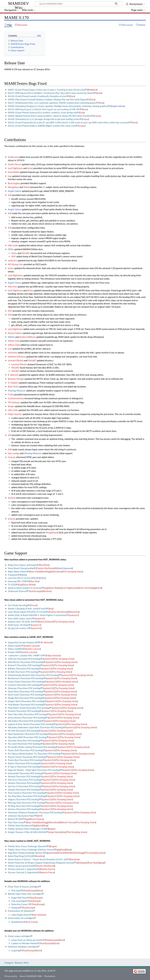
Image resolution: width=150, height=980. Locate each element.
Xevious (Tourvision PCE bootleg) (24, 809)
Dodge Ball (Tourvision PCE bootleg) (25, 698)
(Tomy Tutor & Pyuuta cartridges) (23, 887)
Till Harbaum (14, 402)
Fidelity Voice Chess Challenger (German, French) (31, 850)
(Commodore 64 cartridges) (21, 918)
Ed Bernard (13, 157)
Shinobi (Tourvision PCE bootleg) (23, 776)
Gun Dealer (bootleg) (18, 605)
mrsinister (13, 353)
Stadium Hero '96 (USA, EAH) (22, 622)
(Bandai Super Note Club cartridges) (25, 894)
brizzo (30, 168)
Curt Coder (32, 922)
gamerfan (52, 853)
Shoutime (57, 571)
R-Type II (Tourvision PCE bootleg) (24, 767)
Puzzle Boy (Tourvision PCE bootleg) (25, 760)
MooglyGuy (13, 187)
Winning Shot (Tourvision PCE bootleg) (26, 803)
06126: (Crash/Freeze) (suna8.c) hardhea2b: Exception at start (37, 96)
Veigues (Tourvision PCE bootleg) (24, 799)
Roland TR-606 (15, 819)
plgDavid (97, 588)
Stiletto (11, 337)
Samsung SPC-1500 (17, 581)
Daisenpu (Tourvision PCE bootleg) (24, 688)
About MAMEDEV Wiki (31, 976)
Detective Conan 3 (20, 904)
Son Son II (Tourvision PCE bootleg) (25, 786)
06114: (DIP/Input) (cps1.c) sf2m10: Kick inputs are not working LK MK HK (44, 109)
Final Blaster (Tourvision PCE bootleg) (26, 705)
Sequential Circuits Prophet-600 (23, 642)
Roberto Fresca (67, 822)
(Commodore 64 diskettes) (20, 911)
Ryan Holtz (35, 571)
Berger (11, 406)
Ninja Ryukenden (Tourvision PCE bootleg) (28, 734)
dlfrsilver (47, 591)
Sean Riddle (13, 172)
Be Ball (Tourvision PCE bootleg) (23, 672)
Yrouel (34, 605)
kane (99, 93)
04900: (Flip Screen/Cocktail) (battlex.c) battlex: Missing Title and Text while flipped (47, 99)
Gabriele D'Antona (17, 357)
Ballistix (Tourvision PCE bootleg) (23, 668)
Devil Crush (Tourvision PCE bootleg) (25, 695)
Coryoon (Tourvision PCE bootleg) (24, 685)
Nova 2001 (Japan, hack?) (20, 618)
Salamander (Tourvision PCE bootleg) (25, 773)
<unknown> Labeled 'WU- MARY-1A (26, 655)
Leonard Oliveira (16, 360)
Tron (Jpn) (16, 890)
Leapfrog (15, 950)
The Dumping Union (73, 571)
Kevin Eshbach (46, 622)
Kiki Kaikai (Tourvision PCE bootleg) (25, 721)
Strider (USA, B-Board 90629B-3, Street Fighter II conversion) (37, 615)
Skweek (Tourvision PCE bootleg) (23, 783)
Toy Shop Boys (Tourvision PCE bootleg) (27, 796)
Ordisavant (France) (17, 591)
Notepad (15, 908)
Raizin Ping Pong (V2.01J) (20, 856)
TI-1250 (12, 585)
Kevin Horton (85, 588)
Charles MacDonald (46, 568)
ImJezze (12, 457)
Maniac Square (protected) (20, 866)
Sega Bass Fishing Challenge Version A (26, 853)
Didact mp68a (15, 646)
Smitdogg (46, 571)
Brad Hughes (14, 183)
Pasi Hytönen (39, 915)
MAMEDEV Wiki (19, 5)
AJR (10, 195)
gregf (102, 863)
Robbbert (92, 90)
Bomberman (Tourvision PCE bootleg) (26, 678)
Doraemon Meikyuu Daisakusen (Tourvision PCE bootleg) (35, 812)
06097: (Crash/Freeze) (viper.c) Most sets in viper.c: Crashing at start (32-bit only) (46, 90)
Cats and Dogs (18, 901)
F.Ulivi (11, 394)
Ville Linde (13, 245)
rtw (64, 832)
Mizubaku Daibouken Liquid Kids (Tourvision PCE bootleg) (35, 727)
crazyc (97, 116)
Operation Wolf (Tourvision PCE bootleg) (27, 737)
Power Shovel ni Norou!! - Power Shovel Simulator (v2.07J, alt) (37, 859)
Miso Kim (12, 287)
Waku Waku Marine (17, 571)
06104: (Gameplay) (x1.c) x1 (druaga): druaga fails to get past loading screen (44, 119)
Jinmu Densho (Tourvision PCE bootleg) (27, 718)
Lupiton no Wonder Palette (24, 943)
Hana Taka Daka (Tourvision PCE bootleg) (27, 714)
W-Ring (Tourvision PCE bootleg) (23, 806)
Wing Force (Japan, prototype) (22, 565)
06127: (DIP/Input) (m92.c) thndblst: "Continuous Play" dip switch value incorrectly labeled (51, 93)
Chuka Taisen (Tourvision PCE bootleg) (26, 682)
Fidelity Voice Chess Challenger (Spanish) (27, 846)
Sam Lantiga (14, 453)
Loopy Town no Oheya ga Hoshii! (27, 940)
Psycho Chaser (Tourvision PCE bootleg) (27, 757)
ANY (14, 256)
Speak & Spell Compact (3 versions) (25, 588)
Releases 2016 (22, 963)
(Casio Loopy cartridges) (19, 936)
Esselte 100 (13, 652)
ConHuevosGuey (16, 398)
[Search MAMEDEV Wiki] (79, 4)
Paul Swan (93, 863)
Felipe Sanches (15, 414)
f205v (11, 249)
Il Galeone (13, 575)
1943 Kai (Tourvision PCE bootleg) (24, 659)
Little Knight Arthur (20, 915)
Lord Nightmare (15, 168)
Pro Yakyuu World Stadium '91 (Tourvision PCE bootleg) (34, 754)
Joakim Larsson (32, 646)
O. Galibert (13, 383)
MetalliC (26, 253)
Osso (72, 96)
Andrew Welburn (27, 337)
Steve (40, 890)
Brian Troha (13, 387)
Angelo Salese (118, 106)
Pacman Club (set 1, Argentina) (22, 869)
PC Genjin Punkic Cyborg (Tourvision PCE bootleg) (32, 747)
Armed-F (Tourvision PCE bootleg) (24, 665)
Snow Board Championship (21, 568)
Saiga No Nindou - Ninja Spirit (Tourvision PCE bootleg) (34, 770)
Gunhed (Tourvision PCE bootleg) (24, 711)
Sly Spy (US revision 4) (18, 628)
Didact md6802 (15, 649)
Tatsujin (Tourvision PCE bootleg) (23, 790)
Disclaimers (50, 976)
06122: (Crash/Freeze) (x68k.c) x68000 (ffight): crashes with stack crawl (42, 126)
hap (10, 176)
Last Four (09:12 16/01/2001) (22, 578)
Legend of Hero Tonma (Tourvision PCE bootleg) (31, 724)
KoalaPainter (17, 922)
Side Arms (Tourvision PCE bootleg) (25, 780)
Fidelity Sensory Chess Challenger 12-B (27, 829)
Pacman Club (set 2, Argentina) (22, 872)
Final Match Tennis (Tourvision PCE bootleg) (29, 708)
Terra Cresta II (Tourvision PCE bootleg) (27, 793)
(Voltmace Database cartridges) (23, 947)
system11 (12, 260)
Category (9, 963)
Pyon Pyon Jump (16, 822)
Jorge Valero (55, 832)
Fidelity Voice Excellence (20, 825)
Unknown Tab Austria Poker (21, 816)
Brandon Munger (16, 379)
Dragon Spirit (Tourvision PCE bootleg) (26, 701)
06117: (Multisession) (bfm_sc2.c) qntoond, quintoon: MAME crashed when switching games (52, 103)
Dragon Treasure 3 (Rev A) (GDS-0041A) (27, 832)
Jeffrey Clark (14, 341)
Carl (10, 349)
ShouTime (44, 565)
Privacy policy (11, 976)
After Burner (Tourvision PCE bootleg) (26, 662)
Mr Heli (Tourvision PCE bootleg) (23, 731)
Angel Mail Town (19, 898)
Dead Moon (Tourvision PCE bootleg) (26, 691)
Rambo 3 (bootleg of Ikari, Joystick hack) (27, 609)
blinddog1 (82, 863)
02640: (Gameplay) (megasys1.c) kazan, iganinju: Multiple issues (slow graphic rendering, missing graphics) (58, 106)
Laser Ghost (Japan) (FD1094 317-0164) (27, 612)
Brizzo (30, 290)
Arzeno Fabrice (15, 333)
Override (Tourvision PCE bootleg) (24, 741)
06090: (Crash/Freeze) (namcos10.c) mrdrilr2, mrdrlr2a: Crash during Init (42, 112)
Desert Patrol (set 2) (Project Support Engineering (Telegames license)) (41, 863)
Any (51, 609)
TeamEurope (35, 591)
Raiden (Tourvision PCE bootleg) (23, 763)
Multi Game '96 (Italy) (18, 625)
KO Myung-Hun (15, 264)
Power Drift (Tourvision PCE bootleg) (25, 750)
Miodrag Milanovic (17, 391)
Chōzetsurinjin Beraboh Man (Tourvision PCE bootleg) (33, 675)
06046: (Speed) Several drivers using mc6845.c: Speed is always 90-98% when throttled (50, 116)
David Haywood (65, 568)
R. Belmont (13, 375)
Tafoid (26, 187)
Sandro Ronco (14, 164)
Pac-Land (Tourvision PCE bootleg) (24, 744)
